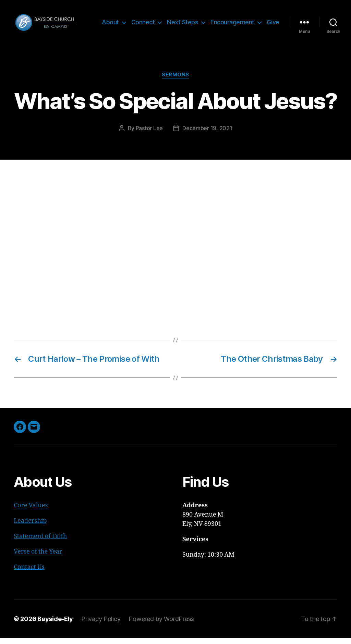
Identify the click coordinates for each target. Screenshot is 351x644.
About (129, 20)
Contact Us (29, 573)
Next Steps (201, 20)
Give (273, 30)
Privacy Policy (101, 625)
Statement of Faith (40, 542)
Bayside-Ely (55, 625)
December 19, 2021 (207, 134)
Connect (161, 20)
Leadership (30, 527)
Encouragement (251, 20)
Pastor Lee (149, 134)
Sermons (175, 80)
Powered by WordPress (161, 625)
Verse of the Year (38, 558)
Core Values (31, 511)
